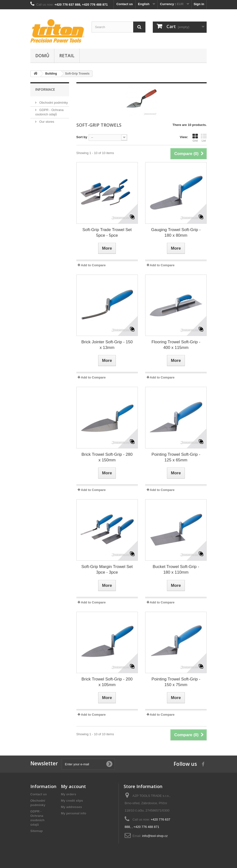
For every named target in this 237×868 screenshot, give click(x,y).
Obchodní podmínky (53, 103)
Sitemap (37, 831)
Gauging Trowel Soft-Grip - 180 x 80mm (176, 233)
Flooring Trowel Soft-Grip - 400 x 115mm (176, 345)
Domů (42, 56)
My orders (69, 794)
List (204, 138)
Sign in (199, 4)
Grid (195, 138)
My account (73, 786)
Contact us (124, 4)
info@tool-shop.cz (155, 836)
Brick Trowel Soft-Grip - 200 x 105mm (107, 682)
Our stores (46, 122)
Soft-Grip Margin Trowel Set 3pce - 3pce (107, 569)
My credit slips (72, 801)
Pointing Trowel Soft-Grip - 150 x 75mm (176, 682)
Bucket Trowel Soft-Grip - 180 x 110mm (176, 569)
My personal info (74, 813)
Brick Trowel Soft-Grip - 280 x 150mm (107, 457)
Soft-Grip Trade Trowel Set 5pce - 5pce (107, 233)
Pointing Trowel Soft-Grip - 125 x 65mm (176, 457)
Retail (67, 56)
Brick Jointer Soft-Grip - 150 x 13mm (107, 345)
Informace (45, 89)
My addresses (71, 807)
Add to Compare (93, 265)
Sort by (82, 137)
